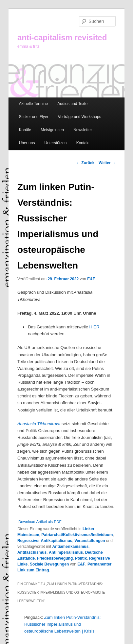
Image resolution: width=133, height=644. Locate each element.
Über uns (27, 143)
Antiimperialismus (66, 552)
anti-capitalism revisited (62, 37)
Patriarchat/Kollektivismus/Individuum (77, 535)
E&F (91, 279)
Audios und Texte (72, 104)
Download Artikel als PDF (40, 522)
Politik (81, 558)
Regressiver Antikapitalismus (45, 541)
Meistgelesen (52, 130)
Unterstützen (55, 143)
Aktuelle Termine (34, 104)
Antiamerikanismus (71, 547)
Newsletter (83, 130)
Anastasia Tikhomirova (39, 424)
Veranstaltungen (90, 541)
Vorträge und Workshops (80, 117)
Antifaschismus (32, 552)
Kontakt (83, 143)
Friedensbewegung (55, 558)
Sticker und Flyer (34, 117)
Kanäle (25, 130)
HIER (95, 327)
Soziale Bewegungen (49, 564)
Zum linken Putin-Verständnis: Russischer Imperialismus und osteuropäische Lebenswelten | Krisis (62, 624)
